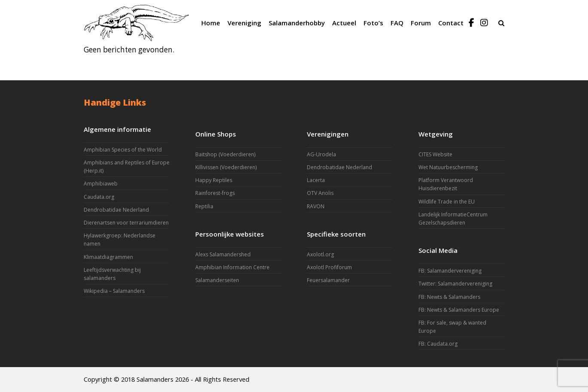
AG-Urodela (321, 154)
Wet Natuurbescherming (448, 167)
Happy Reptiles (214, 180)
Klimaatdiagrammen (108, 257)
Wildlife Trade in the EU (447, 202)
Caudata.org (99, 197)
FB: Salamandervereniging (450, 271)
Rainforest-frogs (215, 193)
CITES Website (435, 154)
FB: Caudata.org (438, 344)
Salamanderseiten (217, 280)
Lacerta (316, 180)
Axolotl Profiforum (329, 267)
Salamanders (155, 379)
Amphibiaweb (101, 184)
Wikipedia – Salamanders (114, 291)
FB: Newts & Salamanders (449, 297)
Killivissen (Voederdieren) (226, 167)
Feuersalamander (328, 280)
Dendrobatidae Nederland (116, 210)
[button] (501, 23)
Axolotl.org (320, 254)
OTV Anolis (320, 193)
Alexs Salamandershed (223, 254)
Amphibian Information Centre (232, 267)
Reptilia (204, 206)
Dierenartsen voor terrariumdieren (126, 223)
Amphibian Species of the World (123, 150)
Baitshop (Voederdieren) (225, 154)
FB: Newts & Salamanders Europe (459, 310)
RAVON (316, 206)
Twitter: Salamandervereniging (455, 284)
